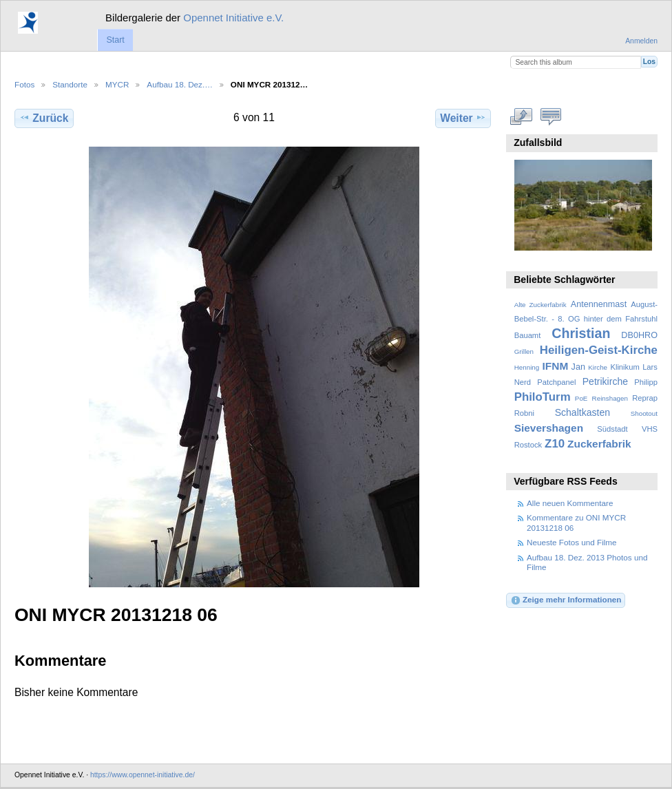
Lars (650, 367)
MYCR (117, 84)
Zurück (44, 118)
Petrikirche (605, 381)
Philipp (646, 382)
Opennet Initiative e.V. (233, 18)
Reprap (645, 398)
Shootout (644, 413)
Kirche (598, 367)
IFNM (556, 366)
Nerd (523, 382)
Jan (578, 367)
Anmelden (641, 41)
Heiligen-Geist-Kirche (599, 350)
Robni (524, 413)
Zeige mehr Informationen (566, 600)
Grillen (524, 351)
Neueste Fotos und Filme (572, 542)
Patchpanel (556, 382)
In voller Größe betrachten (522, 116)
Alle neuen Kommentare (570, 503)
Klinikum (624, 367)
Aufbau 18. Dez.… (180, 84)
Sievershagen (549, 428)
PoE (581, 398)
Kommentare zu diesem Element (551, 116)
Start (115, 40)
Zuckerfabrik (599, 444)
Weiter (463, 118)
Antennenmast (599, 304)
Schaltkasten (582, 412)
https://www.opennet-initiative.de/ (143, 775)
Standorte (70, 84)
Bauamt (528, 335)
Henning (527, 367)
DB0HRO (639, 335)
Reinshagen (610, 398)
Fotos (24, 84)
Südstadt (612, 429)
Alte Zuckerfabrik (540, 305)
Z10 (555, 444)
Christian (581, 333)
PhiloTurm (543, 397)
